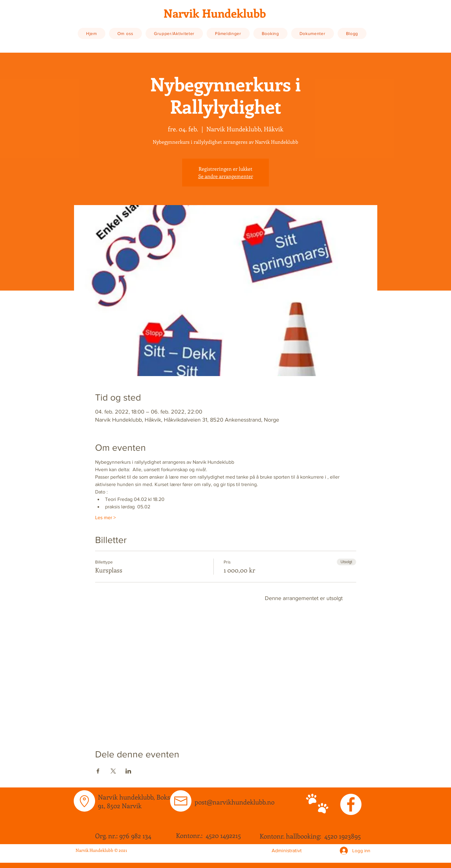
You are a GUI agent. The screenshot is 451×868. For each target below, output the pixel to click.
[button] (125, 33)
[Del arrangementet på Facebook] (98, 771)
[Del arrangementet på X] (113, 771)
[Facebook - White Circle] (351, 804)
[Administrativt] (287, 851)
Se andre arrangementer (226, 176)
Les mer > (105, 517)
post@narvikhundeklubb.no (234, 802)
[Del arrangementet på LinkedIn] (128, 771)
